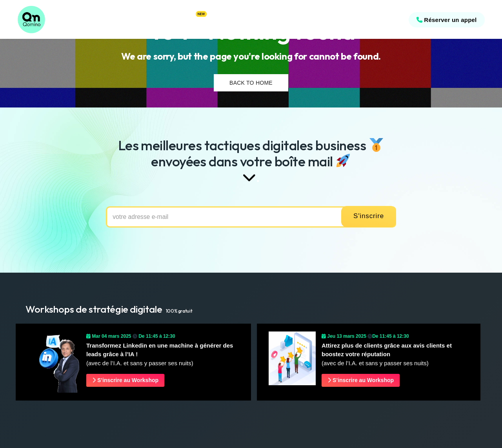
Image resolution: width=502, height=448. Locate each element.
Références (95, 20)
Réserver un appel (444, 20)
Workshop (223, 20)
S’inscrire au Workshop (125, 380)
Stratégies (130, 20)
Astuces (192, 20)
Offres (159, 20)
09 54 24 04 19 (378, 20)
